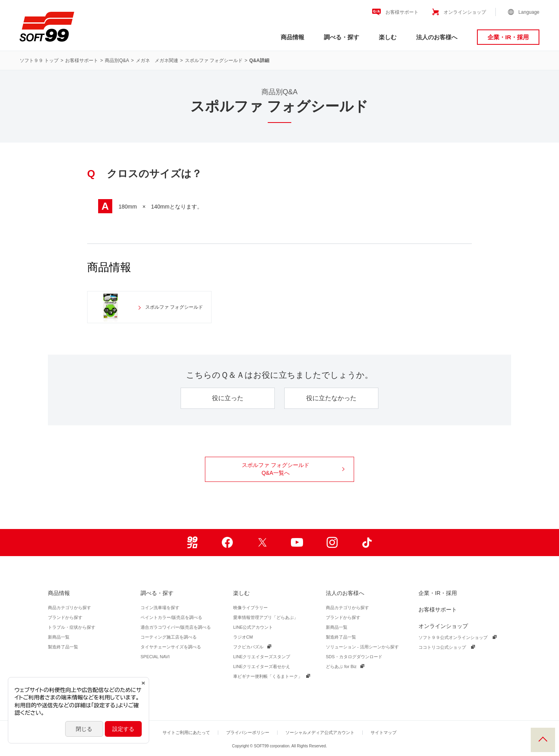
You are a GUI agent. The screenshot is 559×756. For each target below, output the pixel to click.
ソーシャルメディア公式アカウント (320, 732)
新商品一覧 (59, 637)
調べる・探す (342, 37)
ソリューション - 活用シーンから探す (362, 647)
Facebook (227, 543)
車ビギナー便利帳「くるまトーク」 (268, 676)
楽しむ (388, 37)
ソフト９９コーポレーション (47, 27)
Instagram (332, 543)
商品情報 (292, 37)
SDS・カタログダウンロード (354, 657)
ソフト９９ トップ (39, 60)
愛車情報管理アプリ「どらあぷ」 (266, 617)
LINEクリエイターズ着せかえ (262, 666)
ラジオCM (243, 637)
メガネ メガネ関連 (157, 60)
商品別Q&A (117, 60)
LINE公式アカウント (253, 627)
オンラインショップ (465, 12)
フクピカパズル (248, 647)
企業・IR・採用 (508, 37)
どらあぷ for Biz (341, 666)
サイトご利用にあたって (186, 732)
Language (529, 12)
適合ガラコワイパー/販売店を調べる (176, 627)
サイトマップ (384, 732)
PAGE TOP (543, 740)
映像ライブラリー (250, 608)
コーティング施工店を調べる (169, 637)
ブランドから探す (65, 617)
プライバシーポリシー (248, 732)
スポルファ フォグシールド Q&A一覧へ (293, 469)
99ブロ (192, 543)
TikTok (367, 543)
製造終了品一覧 (63, 647)
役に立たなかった (331, 398)
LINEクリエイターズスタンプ (262, 657)
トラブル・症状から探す (72, 627)
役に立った (228, 398)
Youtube (297, 543)
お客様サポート (402, 12)
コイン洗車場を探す (160, 608)
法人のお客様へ (437, 37)
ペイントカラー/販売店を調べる (171, 617)
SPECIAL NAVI (155, 657)
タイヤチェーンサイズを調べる (171, 647)
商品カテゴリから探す (69, 608)
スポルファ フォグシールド (214, 60)
